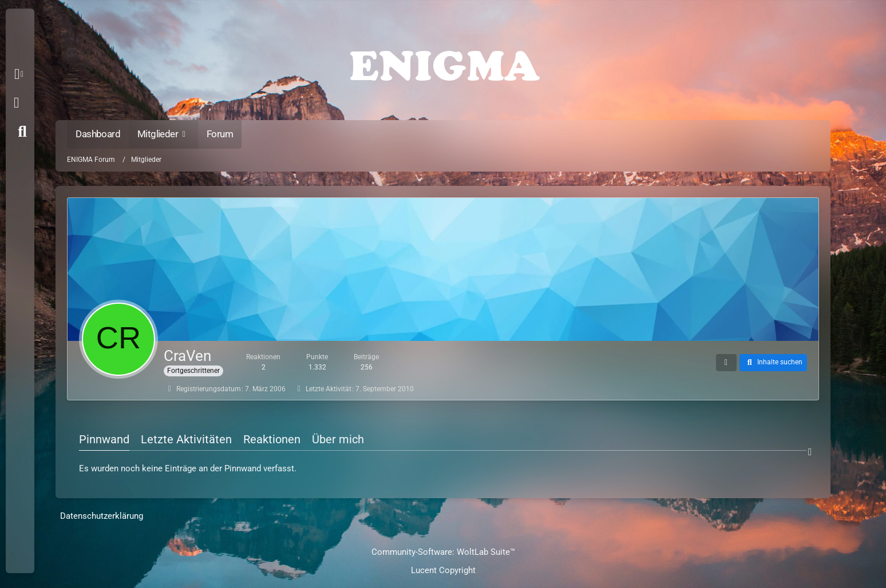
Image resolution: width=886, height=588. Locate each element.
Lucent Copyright (443, 570)
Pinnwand (104, 439)
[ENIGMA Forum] (443, 63)
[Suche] (22, 132)
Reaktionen (272, 439)
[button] (21, 74)
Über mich (338, 439)
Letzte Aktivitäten (186, 439)
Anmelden (16, 103)
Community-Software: (443, 552)
